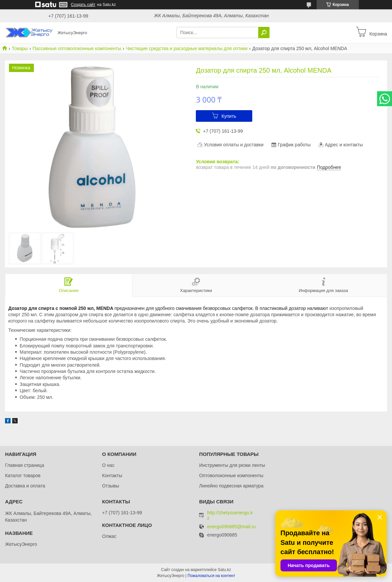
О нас (108, 465)
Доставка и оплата (25, 486)
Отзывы (111, 486)
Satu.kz (224, 570)
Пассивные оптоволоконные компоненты (77, 48)
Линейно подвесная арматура (231, 486)
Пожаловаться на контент (211, 576)
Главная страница (25, 465)
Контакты (112, 475)
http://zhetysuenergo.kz (230, 515)
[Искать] (264, 33)
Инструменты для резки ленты (232, 465)
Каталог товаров (23, 475)
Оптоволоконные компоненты (231, 475)
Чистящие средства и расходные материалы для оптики (187, 48)
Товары (20, 48)
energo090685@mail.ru (232, 527)
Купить (229, 116)
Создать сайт (83, 5)
